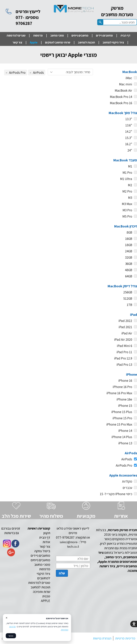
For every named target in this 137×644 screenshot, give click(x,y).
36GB (129, 264)
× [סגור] (7, 618)
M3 (130, 198)
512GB (128, 298)
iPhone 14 (125, 431)
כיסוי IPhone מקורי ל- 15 (116, 494)
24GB (129, 251)
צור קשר (17, 42)
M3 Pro (127, 210)
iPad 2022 (125, 321)
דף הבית (125, 35)
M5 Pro (127, 216)
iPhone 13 (125, 443)
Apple (34, 42)
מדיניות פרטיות (125, 638)
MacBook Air (123, 90)
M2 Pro (127, 191)
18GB (129, 245)
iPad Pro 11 (124, 352)
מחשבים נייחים (80, 35)
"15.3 (129, 138)
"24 (130, 150)
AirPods (129, 459)
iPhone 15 (125, 406)
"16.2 (129, 144)
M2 (130, 185)
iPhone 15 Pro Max (119, 424)
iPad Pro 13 (124, 365)
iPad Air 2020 (123, 339)
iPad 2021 (125, 327)
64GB (129, 276)
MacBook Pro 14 (121, 97)
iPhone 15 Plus (122, 412)
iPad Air (127, 333)
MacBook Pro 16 (121, 103)
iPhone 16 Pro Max (119, 393)
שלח (62, 573)
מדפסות (38, 35)
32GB (129, 257)
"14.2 (129, 131)
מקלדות (127, 481)
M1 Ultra (126, 179)
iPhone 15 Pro (122, 418)
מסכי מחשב (57, 35)
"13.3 (129, 119)
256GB (128, 292)
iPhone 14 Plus (122, 437)
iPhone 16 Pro (122, 387)
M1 (130, 166)
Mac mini (126, 84)
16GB (129, 239)
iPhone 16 (125, 381)
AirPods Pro (126, 465)
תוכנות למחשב (86, 42)
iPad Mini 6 (124, 346)
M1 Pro (127, 173)
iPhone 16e (124, 399)
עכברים (127, 488)
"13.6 (129, 125)
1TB (129, 305)
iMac (129, 78)
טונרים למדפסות (16, 35)
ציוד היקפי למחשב (113, 42)
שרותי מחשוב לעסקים (58, 42)
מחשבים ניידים (104, 35)
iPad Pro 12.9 (123, 358)
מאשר (11, 636)
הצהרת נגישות (102, 638)
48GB (129, 270)
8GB (129, 232)
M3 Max (127, 204)
